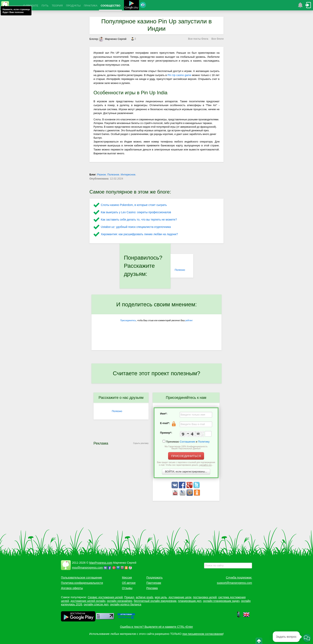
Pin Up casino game (179, 75)
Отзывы (127, 588)
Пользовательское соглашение (82, 578)
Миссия (127, 578)
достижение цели (180, 597)
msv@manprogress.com (87, 568)
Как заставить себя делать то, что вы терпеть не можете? (139, 220)
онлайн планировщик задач (221, 601)
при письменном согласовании (203, 634)
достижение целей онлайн (88, 601)
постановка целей (205, 597)
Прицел (129, 597)
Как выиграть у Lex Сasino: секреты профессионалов (136, 212)
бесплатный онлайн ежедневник (155, 601)
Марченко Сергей (113, 39)
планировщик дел (190, 601)
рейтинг (189, 320)
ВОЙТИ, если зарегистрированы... (186, 472)
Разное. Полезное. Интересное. (117, 175)
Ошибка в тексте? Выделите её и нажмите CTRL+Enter (157, 627)
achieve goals (145, 597)
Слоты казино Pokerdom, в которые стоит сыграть (134, 205)
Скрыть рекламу (141, 443)
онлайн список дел (96, 604)
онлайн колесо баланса (126, 604)
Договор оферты (72, 588)
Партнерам (154, 583)
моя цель (161, 597)
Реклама (152, 588)
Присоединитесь (128, 320)
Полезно (180, 270)
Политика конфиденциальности (82, 583)
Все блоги (217, 39)
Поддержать (154, 578)
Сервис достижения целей (105, 597)
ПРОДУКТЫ (73, 6)
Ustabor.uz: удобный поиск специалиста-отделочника (136, 227)
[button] (307, 638)
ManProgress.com (101, 563)
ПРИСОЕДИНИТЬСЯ (186, 456)
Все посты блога (198, 39)
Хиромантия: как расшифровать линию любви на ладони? (139, 234)
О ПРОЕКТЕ (31, 6)
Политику (204, 442)
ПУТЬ (45, 6)
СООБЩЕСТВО (110, 6)
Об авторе (129, 583)
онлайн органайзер (120, 601)
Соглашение (187, 442)
